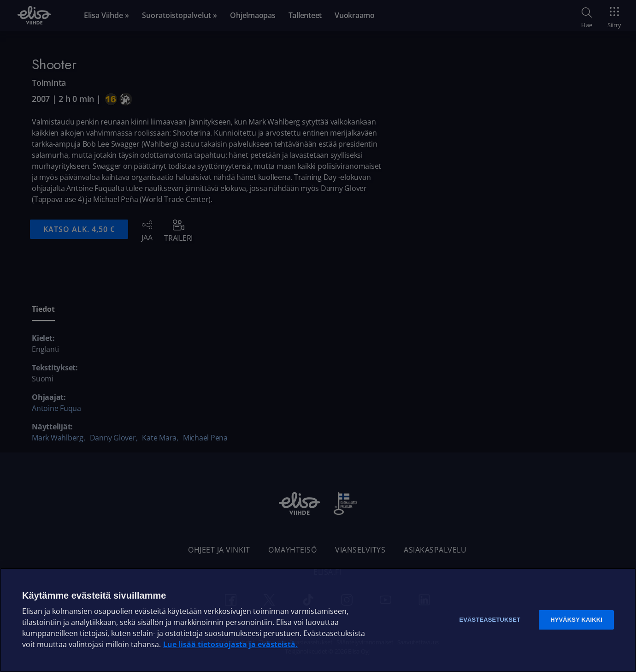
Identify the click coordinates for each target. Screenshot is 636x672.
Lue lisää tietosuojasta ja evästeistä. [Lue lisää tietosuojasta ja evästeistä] (230, 644)
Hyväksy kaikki (576, 620)
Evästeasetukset (490, 620)
